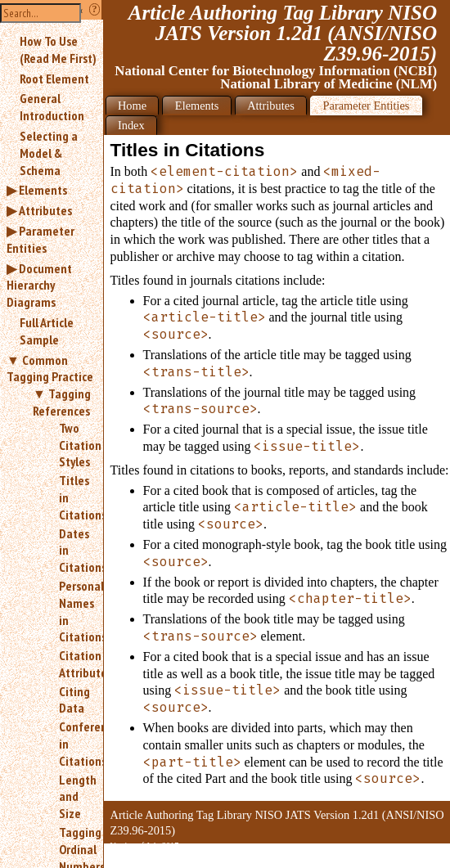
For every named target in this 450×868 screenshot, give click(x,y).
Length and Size (74, 797)
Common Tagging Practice (50, 369)
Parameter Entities (40, 239)
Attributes (45, 210)
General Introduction (52, 107)
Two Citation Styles (74, 445)
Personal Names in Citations (74, 611)
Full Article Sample (47, 331)
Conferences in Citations (74, 744)
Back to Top (405, 859)
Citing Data (74, 700)
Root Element (54, 79)
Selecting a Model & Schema (49, 153)
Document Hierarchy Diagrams (39, 286)
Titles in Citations (74, 497)
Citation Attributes (74, 664)
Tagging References (62, 402)
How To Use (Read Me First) (58, 49)
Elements (43, 190)
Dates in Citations (74, 551)
